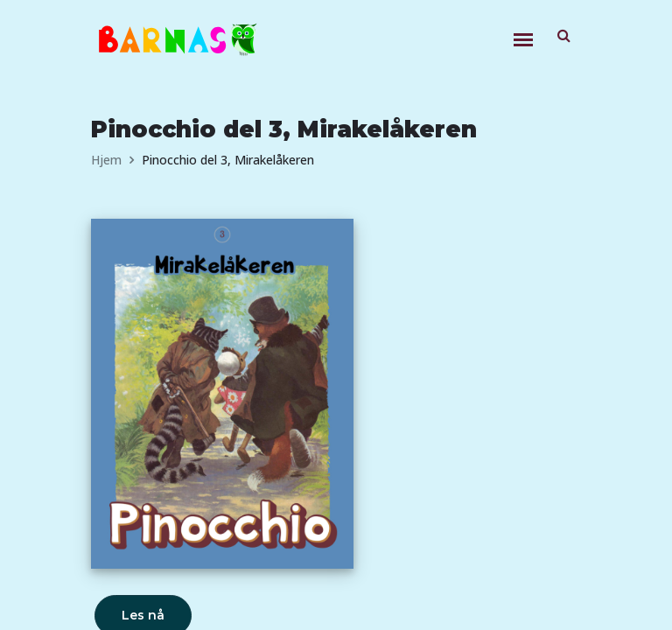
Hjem (106, 160)
